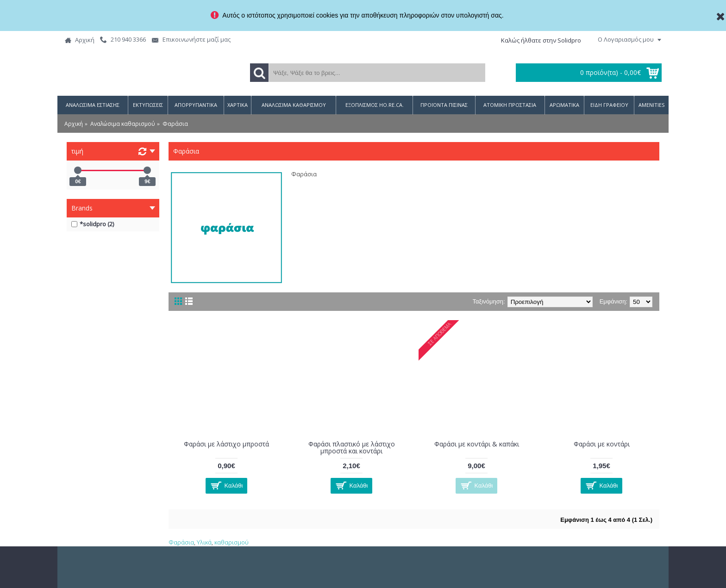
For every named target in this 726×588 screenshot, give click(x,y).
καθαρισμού (232, 542)
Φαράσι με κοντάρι (602, 444)
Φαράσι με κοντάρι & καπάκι (477, 444)
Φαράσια (181, 542)
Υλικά (204, 542)
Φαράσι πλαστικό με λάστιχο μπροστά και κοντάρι (352, 447)
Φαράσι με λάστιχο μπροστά (226, 444)
